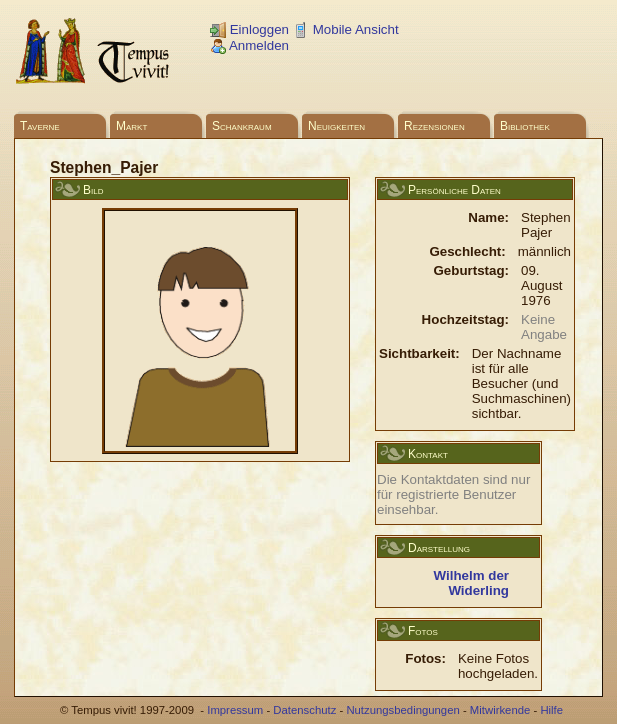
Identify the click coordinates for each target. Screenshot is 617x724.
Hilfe (551, 710)
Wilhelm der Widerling (471, 583)
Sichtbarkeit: (419, 353)
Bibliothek (525, 126)
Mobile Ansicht (346, 29)
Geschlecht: (467, 251)
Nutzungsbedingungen (402, 710)
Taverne (40, 126)
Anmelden (249, 45)
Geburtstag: (471, 270)
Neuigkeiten (336, 126)
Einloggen (249, 29)
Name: (488, 217)
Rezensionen (434, 126)
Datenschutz (304, 710)
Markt (131, 126)
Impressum (235, 710)
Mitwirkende (500, 710)
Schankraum (242, 126)
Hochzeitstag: (465, 319)
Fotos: (425, 658)
